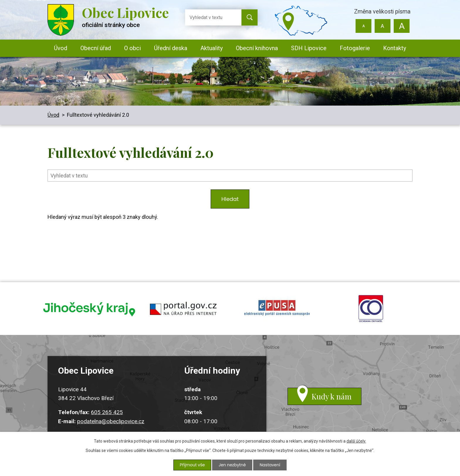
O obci (132, 48)
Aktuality (212, 48)
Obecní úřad (96, 48)
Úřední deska (171, 48)
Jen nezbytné (232, 465)
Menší (364, 26)
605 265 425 (107, 413)
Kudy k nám (332, 396)
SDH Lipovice (309, 48)
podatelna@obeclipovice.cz (111, 421)
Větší (401, 26)
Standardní (382, 26)
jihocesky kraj (89, 309)
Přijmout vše (192, 465)
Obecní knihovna (257, 48)
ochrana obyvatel (371, 309)
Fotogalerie (355, 48)
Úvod (61, 48)
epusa (277, 309)
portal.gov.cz (183, 309)
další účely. (356, 441)
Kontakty (395, 48)
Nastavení (270, 465)
